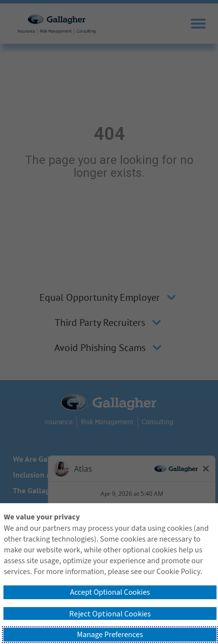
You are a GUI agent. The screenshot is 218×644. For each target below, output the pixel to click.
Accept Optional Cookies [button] (110, 592)
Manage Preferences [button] (110, 635)
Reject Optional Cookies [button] (110, 613)
